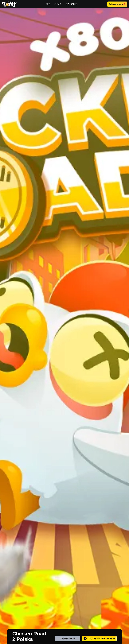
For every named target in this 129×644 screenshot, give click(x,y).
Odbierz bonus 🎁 (117, 4)
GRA (48, 4)
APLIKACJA (71, 4)
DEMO (58, 4)
